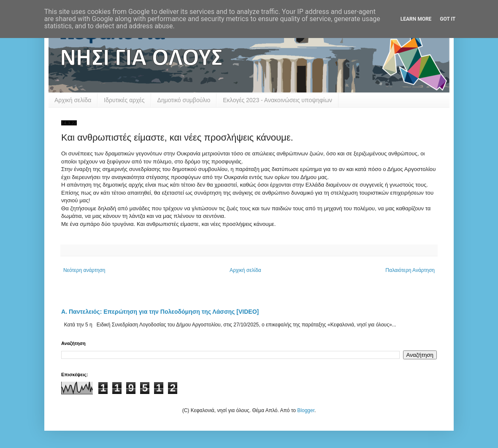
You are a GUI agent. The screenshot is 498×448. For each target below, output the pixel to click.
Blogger (306, 410)
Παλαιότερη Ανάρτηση (410, 270)
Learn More (416, 19)
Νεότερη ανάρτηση (84, 270)
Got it (448, 19)
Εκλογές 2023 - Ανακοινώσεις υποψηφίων (277, 100)
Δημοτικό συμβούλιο (184, 100)
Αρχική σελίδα (73, 100)
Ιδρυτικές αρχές (124, 100)
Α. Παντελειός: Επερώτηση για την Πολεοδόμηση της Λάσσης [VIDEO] (160, 312)
